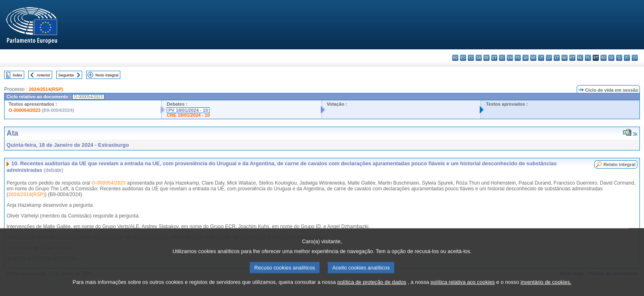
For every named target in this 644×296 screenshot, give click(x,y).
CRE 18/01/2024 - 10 (188, 115)
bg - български (455, 58)
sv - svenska (635, 58)
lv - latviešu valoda (549, 58)
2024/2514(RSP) (46, 89)
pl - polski (588, 58)
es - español (463, 58)
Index (17, 75)
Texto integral (107, 75)
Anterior (44, 75)
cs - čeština (471, 58)
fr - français (518, 58)
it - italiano (541, 58)
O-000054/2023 (25, 110)
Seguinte (66, 75)
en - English (510, 58)
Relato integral (619, 164)
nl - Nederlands (580, 58)
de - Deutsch (486, 58)
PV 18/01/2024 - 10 (188, 110)
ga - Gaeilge (526, 58)
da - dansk (479, 58)
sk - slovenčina (611, 58)
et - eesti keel (494, 58)
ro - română (604, 58)
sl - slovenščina (619, 58)
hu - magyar (565, 58)
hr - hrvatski (533, 58)
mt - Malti (572, 58)
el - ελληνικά (502, 58)
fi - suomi (627, 58)
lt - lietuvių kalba (557, 58)
